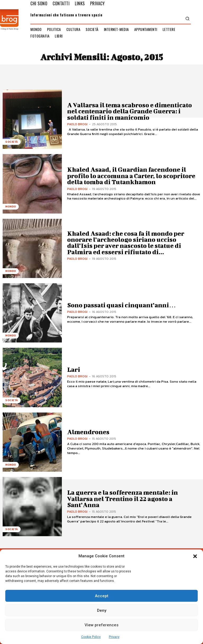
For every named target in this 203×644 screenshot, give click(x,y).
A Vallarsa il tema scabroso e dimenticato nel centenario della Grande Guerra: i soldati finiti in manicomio (130, 111)
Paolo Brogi (77, 124)
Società (12, 142)
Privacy (114, 637)
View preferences (101, 625)
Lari (74, 369)
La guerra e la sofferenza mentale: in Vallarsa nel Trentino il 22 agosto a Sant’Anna (123, 499)
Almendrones (88, 432)
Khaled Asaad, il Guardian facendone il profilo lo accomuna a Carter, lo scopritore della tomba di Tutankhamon (131, 176)
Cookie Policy (91, 637)
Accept (102, 596)
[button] (195, 556)
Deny (102, 610)
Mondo (11, 207)
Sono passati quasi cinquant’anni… (121, 305)
